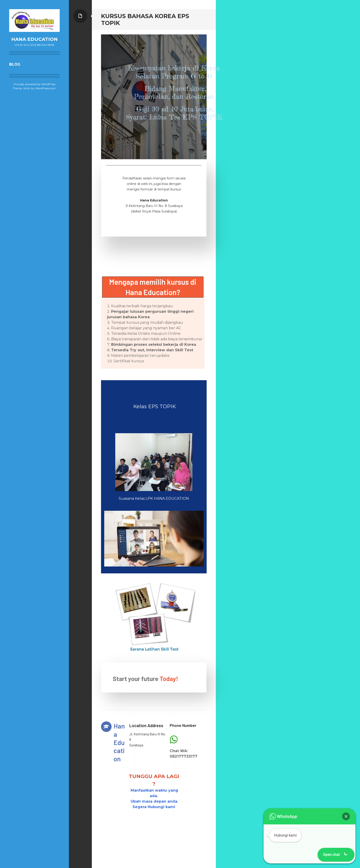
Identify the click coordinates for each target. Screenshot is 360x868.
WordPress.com (45, 88)
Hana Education (34, 39)
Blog (15, 64)
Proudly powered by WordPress (35, 84)
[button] (346, 816)
